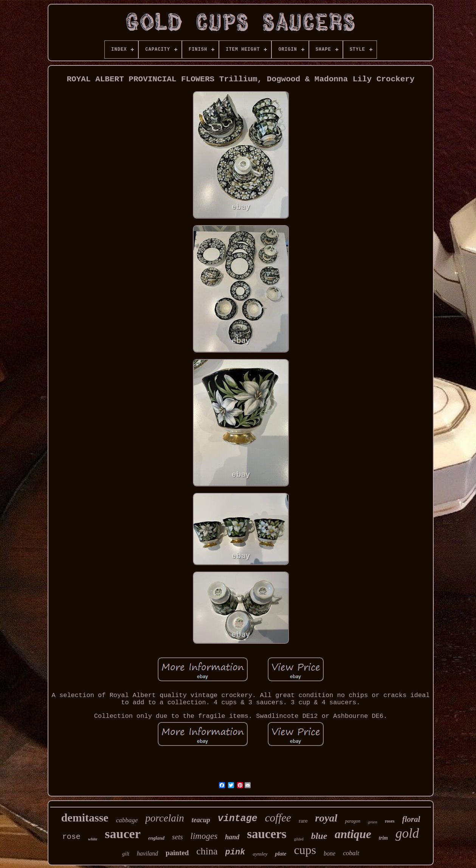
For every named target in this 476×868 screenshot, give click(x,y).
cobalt (351, 853)
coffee (278, 818)
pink (235, 852)
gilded (299, 839)
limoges (204, 836)
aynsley (260, 854)
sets (178, 837)
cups (305, 850)
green (373, 822)
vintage (238, 819)
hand (232, 837)
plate (281, 854)
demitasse (85, 818)
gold (407, 833)
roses (390, 821)
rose (71, 837)
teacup (201, 820)
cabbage (127, 820)
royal (326, 818)
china (207, 851)
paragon (353, 821)
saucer (122, 834)
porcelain (164, 818)
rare (303, 821)
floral (411, 819)
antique (353, 834)
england (156, 838)
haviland (147, 853)
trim (383, 838)
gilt (126, 854)
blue (319, 836)
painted (177, 853)
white (93, 839)
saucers (267, 834)
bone (329, 853)
